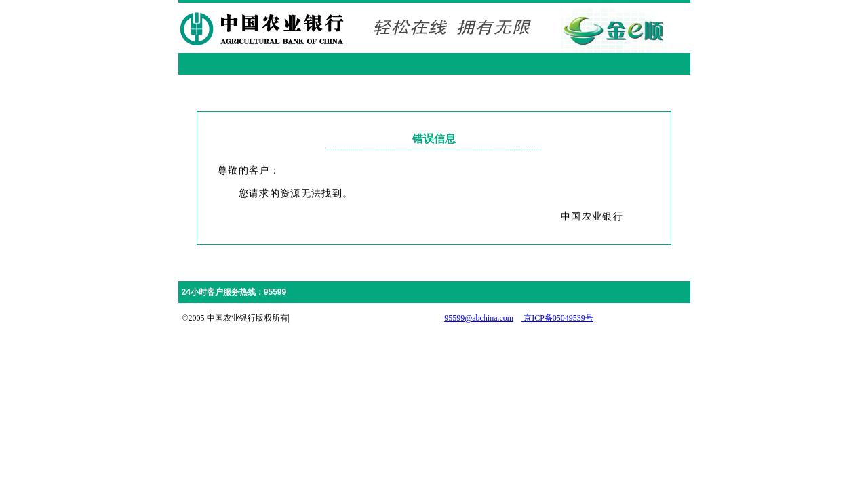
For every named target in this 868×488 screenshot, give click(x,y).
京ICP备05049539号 (557, 318)
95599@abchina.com (479, 318)
